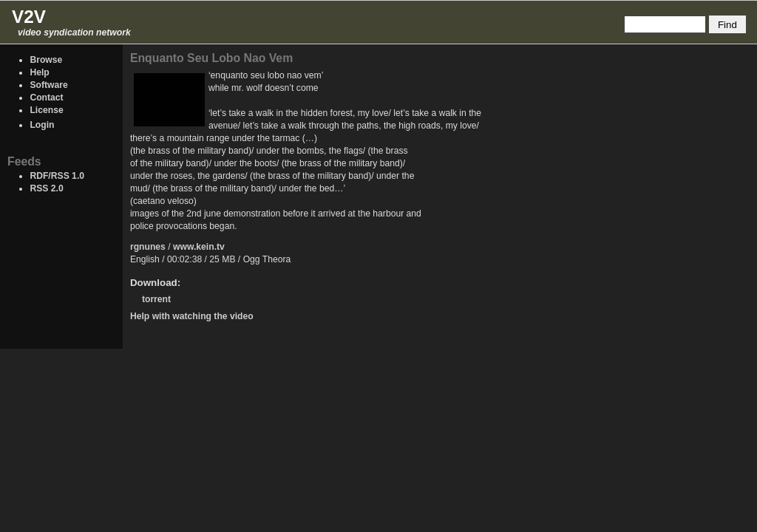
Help (39, 72)
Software (48, 85)
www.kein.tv (199, 247)
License (46, 110)
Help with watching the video (192, 316)
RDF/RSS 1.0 (57, 176)
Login (42, 125)
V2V (29, 17)
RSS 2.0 (46, 188)
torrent (156, 299)
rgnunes (148, 247)
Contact (46, 98)
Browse (46, 60)
